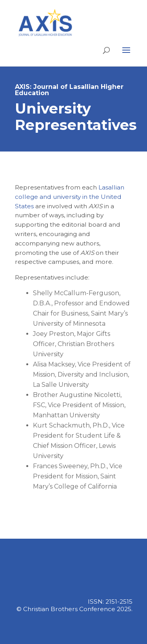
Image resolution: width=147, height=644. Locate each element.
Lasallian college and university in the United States (70, 197)
